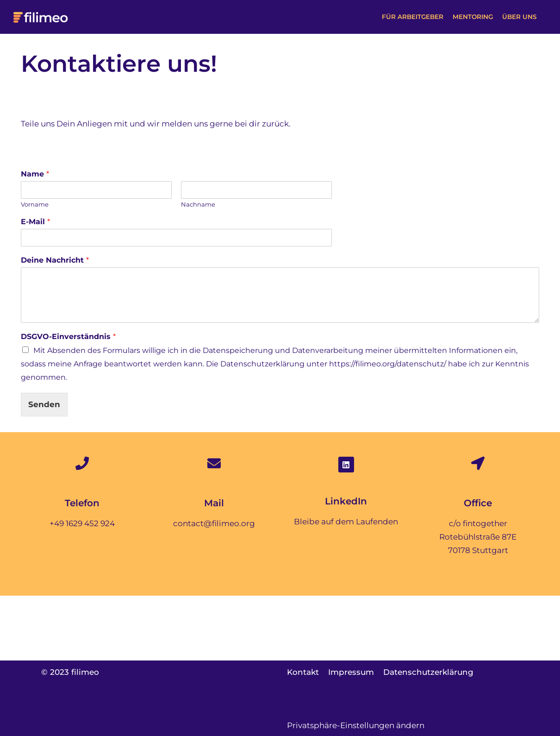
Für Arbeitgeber (412, 17)
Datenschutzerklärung (429, 672)
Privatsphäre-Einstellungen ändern (356, 725)
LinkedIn (346, 501)
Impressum (351, 672)
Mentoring (473, 17)
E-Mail (35, 222)
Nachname (198, 204)
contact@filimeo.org (214, 523)
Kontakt (303, 672)
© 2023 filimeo (70, 672)
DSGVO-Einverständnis (68, 337)
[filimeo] (41, 17)
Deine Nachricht (55, 260)
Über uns (520, 17)
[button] (545, 17)
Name (35, 174)
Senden (44, 405)
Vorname (35, 204)
